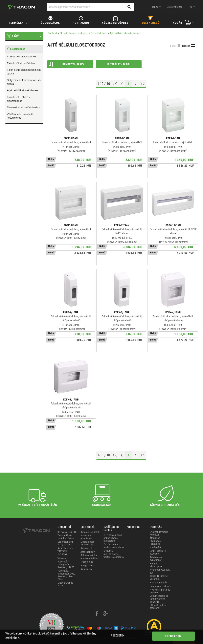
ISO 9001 (62, 555)
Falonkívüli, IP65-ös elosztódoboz (18, 99)
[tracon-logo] (21, 7)
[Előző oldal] (122, 84)
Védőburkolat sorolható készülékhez (20, 116)
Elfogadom (174, 636)
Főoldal (52, 33)
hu (190, 7)
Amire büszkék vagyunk (65, 550)
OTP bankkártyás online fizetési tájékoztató (113, 538)
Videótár (62, 558)
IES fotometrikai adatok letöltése (89, 557)
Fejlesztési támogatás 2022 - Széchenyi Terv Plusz (67, 575)
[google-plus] (106, 614)
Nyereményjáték (158, 583)
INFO (155, 7)
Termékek (16, 23)
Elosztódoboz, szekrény (74, 33)
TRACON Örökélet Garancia (159, 577)
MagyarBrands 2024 (65, 584)
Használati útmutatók (86, 537)
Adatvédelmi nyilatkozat (156, 559)
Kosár (178, 23)
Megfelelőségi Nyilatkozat (88, 543)
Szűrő (15, 36)
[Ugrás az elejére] (115, 84)
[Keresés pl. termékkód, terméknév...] (90, 7)
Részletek (118, 635)
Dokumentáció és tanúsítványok (159, 597)
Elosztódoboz (99, 33)
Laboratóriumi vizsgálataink (65, 543)
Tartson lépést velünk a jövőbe (66, 537)
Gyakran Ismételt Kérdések (159, 533)
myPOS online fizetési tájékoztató (114, 556)
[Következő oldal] (136, 84)
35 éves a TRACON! (68, 532)
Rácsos (186, 46)
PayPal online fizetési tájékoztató (114, 546)
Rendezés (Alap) (70, 64)
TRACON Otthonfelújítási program (158, 605)
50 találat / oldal (123, 64)
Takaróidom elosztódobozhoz (24, 107)
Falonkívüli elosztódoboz (21, 63)
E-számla (108, 551)
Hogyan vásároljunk (156, 565)
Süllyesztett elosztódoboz (22, 57)
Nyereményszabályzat (160, 571)
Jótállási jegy (88, 552)
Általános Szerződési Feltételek (155, 541)
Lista (173, 46)
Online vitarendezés (160, 586)
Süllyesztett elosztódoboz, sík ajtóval (24, 82)
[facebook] (97, 614)
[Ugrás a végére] (143, 84)
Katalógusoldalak (90, 532)
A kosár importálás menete (160, 591)
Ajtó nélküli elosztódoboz (23, 90)
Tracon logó (87, 562)
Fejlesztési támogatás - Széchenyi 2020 (66, 565)
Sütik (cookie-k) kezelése (158, 552)
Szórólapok (87, 548)
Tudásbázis (156, 548)
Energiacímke (88, 566)
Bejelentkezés (175, 7)
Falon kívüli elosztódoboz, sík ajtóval (24, 72)
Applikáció (86, 569)
